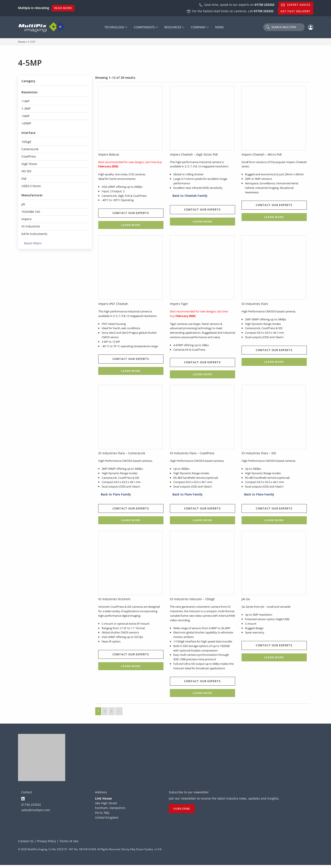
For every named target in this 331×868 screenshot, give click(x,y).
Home (22, 42)
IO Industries (31, 226)
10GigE (26, 142)
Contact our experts (131, 213)
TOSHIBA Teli (31, 212)
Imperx (26, 219)
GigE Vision (29, 164)
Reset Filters (32, 243)
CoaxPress (29, 156)
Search (281, 27)
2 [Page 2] (105, 712)
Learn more (131, 225)
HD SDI (26, 171)
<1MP (25, 101)
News (219, 27)
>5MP (25, 116)
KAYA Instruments (34, 234)
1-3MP (26, 108)
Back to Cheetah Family (189, 196)
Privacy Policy (46, 844)
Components (144, 27)
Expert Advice (296, 5)
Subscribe (182, 812)
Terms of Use (69, 844)
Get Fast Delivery (295, 11)
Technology (114, 27)
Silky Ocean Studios (142, 852)
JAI (23, 204)
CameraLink (30, 149)
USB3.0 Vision (31, 186)
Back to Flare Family (115, 495)
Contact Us (26, 844)
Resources (173, 27)
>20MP (26, 123)
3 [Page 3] (112, 712)
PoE (24, 179)
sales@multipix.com (36, 813)
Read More (63, 8)
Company (198, 27)
